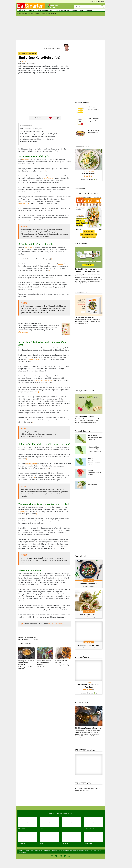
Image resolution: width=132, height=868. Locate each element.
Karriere (28, 851)
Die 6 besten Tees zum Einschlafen (89, 728)
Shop (99, 10)
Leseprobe (78, 230)
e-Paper (100, 230)
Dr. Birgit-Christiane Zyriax (42, 380)
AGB (44, 851)
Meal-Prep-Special (93, 130)
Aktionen (90, 10)
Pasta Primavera (89, 173)
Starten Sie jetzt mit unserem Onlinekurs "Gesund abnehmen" (89, 260)
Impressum (49, 851)
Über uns (22, 851)
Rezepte (31, 10)
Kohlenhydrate (24, 203)
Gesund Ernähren (24, 639)
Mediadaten (97, 851)
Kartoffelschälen (31, 464)
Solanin (61, 264)
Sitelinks (34, 851)
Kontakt (39, 851)
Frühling (22, 10)
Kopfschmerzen (34, 359)
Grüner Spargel (93, 435)
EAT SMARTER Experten (55, 624)
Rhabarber (91, 470)
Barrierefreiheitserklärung (85, 851)
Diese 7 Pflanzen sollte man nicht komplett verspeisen (44, 663)
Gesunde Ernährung (45, 10)
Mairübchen (92, 482)
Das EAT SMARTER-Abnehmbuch (85, 317)
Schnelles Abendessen (89, 584)
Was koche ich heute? (89, 614)
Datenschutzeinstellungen (69, 851)
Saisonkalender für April (85, 416)
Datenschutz (57, 851)
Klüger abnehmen (62, 10)
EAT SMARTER (25, 61)
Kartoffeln (26, 159)
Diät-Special (92, 107)
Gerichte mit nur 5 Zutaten (89, 645)
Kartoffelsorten (48, 178)
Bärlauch (91, 459)
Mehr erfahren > (24, 332)
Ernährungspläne (93, 119)
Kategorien (23, 852)
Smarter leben (78, 10)
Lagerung (22, 511)
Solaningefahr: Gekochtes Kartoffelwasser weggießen (26, 663)
